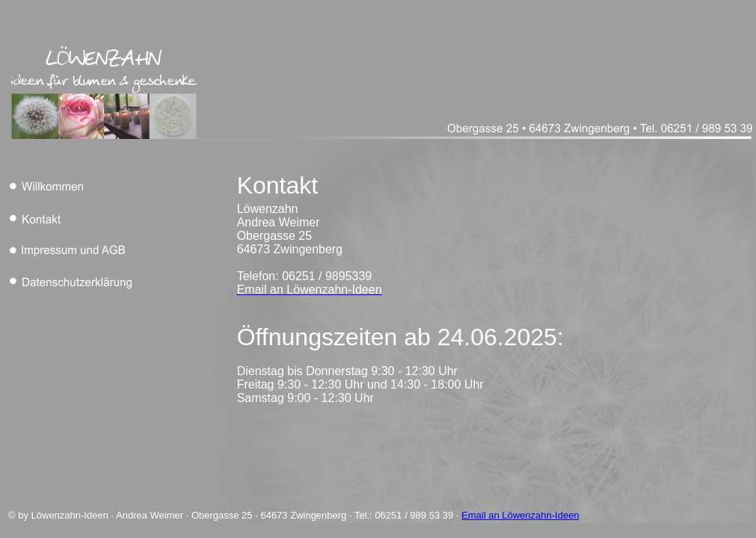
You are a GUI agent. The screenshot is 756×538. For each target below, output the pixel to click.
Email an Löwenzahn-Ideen (520, 515)
